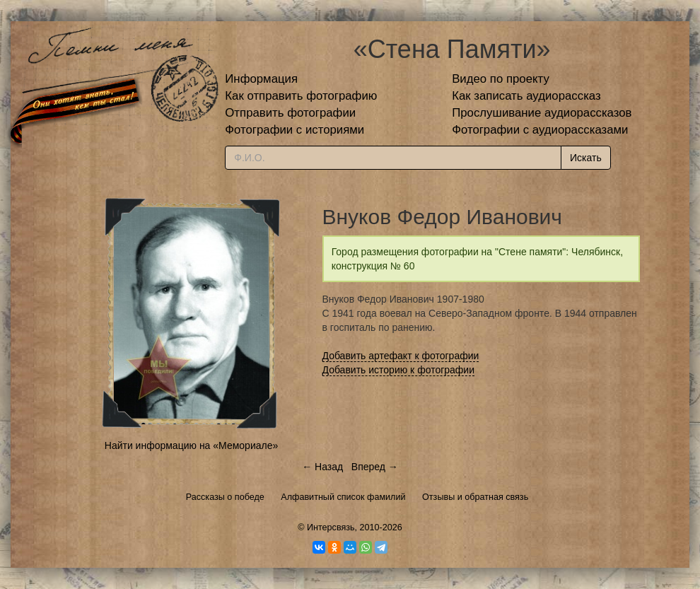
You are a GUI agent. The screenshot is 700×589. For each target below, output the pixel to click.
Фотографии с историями (294, 130)
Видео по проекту (501, 79)
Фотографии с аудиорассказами (540, 130)
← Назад (322, 467)
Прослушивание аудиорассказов (542, 113)
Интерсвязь (331, 527)
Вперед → (375, 467)
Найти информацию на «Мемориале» (191, 445)
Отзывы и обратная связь (475, 497)
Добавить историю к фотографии (399, 370)
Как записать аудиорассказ (526, 96)
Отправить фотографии (290, 113)
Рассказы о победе (225, 497)
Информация (261, 79)
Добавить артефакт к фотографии (401, 356)
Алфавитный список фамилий (343, 497)
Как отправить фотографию (301, 96)
